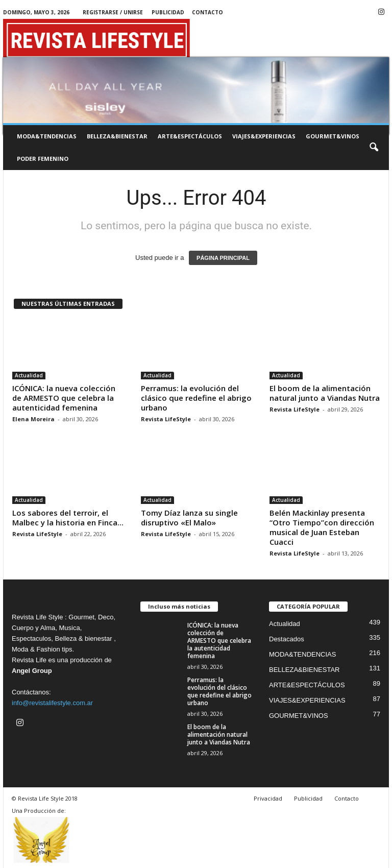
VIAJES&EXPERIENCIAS (264, 136)
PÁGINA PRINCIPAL (223, 258)
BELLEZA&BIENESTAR (117, 136)
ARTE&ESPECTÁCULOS (190, 136)
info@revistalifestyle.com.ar (52, 703)
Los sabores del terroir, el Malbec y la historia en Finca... (68, 517)
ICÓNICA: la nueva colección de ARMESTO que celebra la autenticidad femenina (64, 398)
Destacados (287, 639)
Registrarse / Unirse (113, 12)
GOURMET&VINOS (333, 136)
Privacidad (268, 798)
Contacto (207, 12)
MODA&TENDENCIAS (47, 136)
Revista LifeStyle (166, 419)
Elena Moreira (33, 419)
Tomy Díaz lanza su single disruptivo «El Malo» (189, 517)
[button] (374, 148)
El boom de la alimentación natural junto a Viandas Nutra (325, 393)
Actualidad (29, 375)
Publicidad (168, 12)
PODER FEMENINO (43, 159)
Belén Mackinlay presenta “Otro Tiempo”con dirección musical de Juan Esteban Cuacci (322, 527)
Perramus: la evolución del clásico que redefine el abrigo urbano (196, 398)
